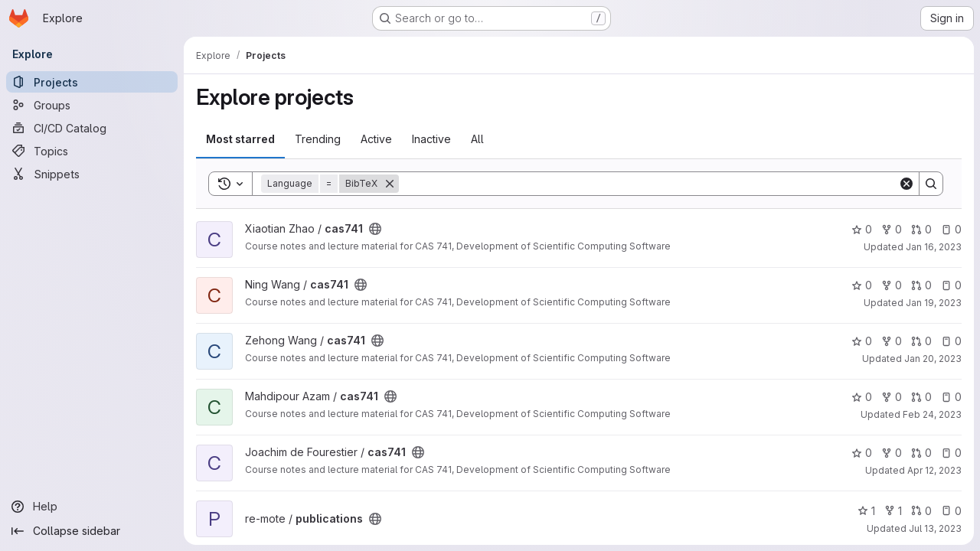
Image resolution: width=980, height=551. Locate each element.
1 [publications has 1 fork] (893, 511)
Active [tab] (376, 139)
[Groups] (92, 105)
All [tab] (477, 139)
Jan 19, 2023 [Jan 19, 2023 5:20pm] (934, 303)
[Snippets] (92, 174)
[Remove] (390, 184)
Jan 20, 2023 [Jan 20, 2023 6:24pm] (933, 359)
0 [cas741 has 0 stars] (862, 229)
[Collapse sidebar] (92, 531)
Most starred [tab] (240, 139)
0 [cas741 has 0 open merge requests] (921, 229)
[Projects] (92, 82)
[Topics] (92, 151)
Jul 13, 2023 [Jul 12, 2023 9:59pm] (935, 528)
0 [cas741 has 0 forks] (892, 229)
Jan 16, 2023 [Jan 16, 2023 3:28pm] (934, 247)
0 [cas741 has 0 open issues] (951, 229)
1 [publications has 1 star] (866, 511)
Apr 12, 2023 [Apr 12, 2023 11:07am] (934, 470)
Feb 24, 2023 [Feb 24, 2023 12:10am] (932, 414)
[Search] (648, 184)
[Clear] (906, 184)
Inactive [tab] (431, 139)
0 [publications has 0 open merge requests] (921, 511)
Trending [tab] (318, 139)
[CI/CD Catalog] (92, 128)
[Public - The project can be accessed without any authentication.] (375, 229)
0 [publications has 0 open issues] (951, 511)
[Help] (92, 507)
